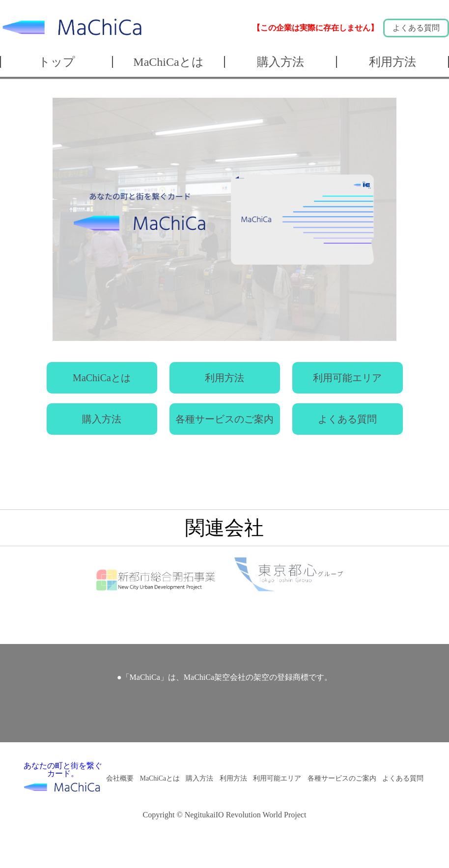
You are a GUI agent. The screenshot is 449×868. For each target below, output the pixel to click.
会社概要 (120, 778)
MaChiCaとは (168, 62)
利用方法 (393, 62)
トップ (57, 62)
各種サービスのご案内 (224, 419)
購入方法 (281, 62)
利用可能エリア (347, 378)
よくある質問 (416, 28)
